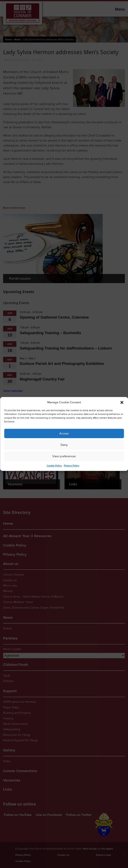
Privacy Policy (72, 466)
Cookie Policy (54, 466)
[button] (122, 402)
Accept (64, 433)
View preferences (64, 456)
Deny (64, 445)
